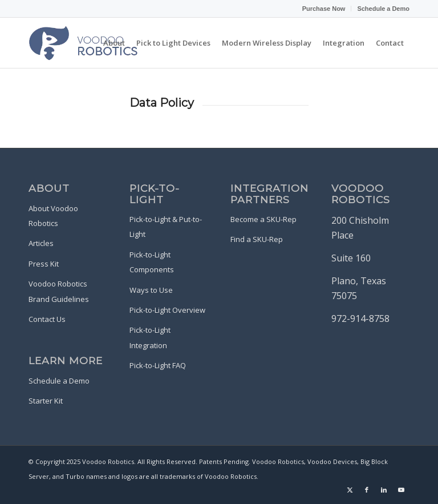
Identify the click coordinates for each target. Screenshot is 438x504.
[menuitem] (324, 9)
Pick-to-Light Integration (150, 337)
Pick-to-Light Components (152, 262)
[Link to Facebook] (367, 490)
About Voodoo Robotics (53, 216)
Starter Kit (46, 401)
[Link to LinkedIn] (384, 490)
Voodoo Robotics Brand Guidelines (59, 291)
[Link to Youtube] (401, 490)
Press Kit (44, 264)
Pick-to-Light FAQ (158, 365)
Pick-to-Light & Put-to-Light (166, 227)
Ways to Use (151, 290)
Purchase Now (324, 8)
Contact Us (47, 319)
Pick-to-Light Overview (167, 310)
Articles (41, 243)
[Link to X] (350, 490)
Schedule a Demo (383, 8)
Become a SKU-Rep (263, 219)
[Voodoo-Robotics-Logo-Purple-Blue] (84, 43)
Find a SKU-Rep (257, 239)
